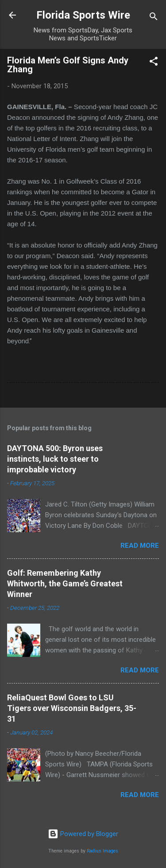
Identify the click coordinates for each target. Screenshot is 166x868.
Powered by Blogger (83, 834)
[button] (154, 63)
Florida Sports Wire (83, 15)
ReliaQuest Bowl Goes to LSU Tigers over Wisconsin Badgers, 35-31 (72, 708)
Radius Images (102, 851)
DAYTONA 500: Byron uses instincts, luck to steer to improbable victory (55, 459)
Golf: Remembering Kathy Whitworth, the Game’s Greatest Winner (65, 583)
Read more (140, 546)
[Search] (154, 18)
